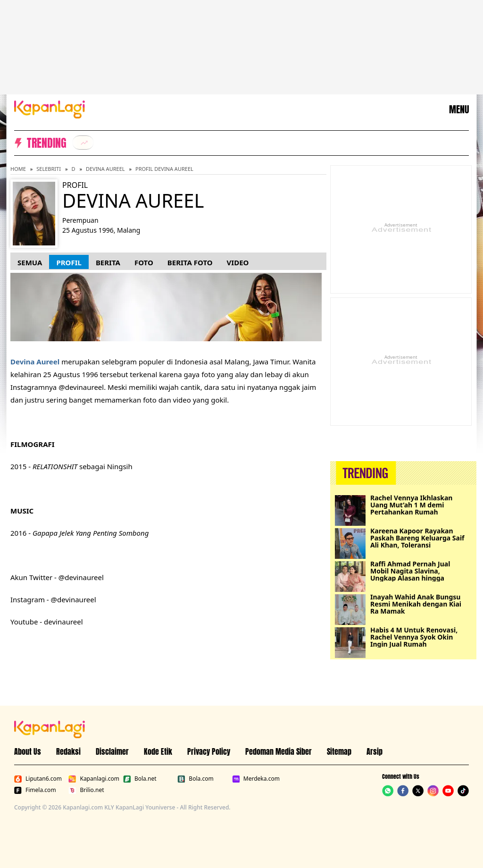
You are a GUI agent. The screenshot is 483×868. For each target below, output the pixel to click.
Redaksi (68, 751)
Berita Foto (190, 262)
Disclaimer (112, 751)
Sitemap (339, 751)
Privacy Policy (209, 751)
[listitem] (83, 143)
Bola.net (140, 779)
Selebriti (49, 169)
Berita (108, 262)
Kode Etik (158, 751)
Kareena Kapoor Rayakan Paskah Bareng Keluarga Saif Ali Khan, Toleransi (417, 538)
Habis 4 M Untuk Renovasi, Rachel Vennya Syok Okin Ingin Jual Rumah (414, 637)
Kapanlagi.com (94, 779)
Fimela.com (35, 790)
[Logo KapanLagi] (50, 109)
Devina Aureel (105, 169)
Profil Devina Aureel (164, 169)
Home (18, 169)
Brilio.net (86, 790)
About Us (28, 751)
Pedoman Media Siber (279, 751)
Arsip (375, 751)
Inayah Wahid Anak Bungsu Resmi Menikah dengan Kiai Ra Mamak (416, 604)
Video (238, 262)
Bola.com (195, 779)
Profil (69, 262)
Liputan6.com (38, 779)
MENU (459, 110)
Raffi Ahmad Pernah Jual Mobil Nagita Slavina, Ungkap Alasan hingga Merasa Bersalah (410, 571)
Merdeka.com (256, 779)
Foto (144, 262)
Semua (30, 262)
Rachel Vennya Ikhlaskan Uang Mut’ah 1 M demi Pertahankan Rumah (411, 505)
